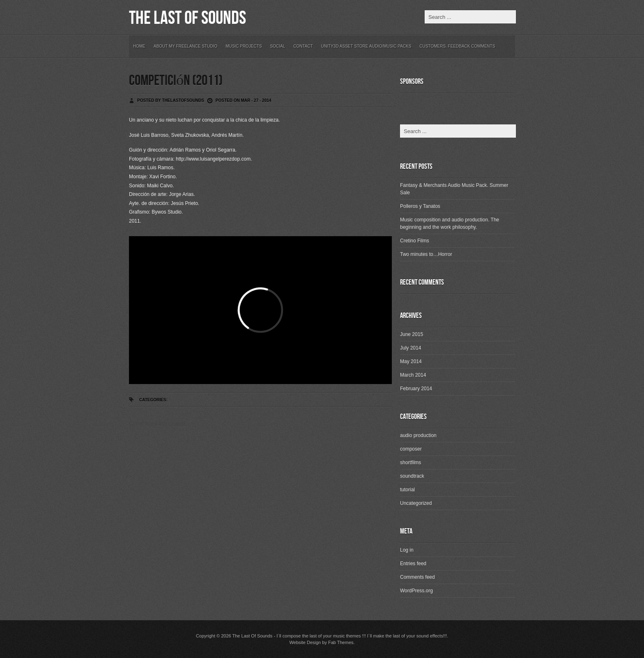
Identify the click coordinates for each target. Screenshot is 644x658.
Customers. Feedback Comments (457, 46)
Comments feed (417, 577)
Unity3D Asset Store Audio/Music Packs (366, 46)
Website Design (305, 642)
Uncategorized (416, 503)
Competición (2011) (176, 81)
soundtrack (412, 476)
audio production (418, 435)
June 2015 (412, 334)
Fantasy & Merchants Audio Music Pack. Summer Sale (454, 189)
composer (411, 449)
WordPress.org (416, 591)
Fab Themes (341, 642)
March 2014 (413, 375)
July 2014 (411, 348)
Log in (407, 550)
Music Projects (244, 46)
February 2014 (416, 389)
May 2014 (411, 361)
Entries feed (413, 564)
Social (278, 46)
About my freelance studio (185, 46)
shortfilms (411, 462)
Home (139, 46)
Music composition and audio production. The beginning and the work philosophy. (450, 223)
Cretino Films (415, 241)
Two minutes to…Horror (426, 254)
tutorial (407, 490)
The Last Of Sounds (187, 18)
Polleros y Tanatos (420, 206)
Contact (303, 46)
